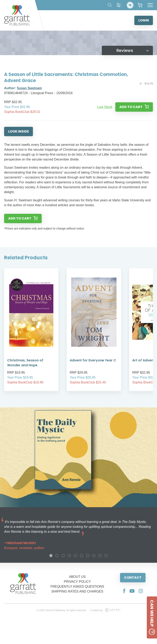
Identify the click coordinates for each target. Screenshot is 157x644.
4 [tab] (69, 556)
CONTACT (133, 578)
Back (146, 83)
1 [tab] (51, 556)
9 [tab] (100, 556)
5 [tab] (75, 556)
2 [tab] (57, 556)
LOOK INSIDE (19, 131)
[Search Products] (110, 5)
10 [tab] (106, 556)
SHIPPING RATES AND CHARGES (77, 591)
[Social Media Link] (124, 591)
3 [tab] (63, 556)
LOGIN (144, 20)
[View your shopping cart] (140, 5)
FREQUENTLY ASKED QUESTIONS (77, 587)
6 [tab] (82, 556)
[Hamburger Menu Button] (150, 5)
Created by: (105, 610)
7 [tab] (88, 556)
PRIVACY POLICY (77, 582)
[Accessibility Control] (130, 5)
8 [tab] (94, 556)
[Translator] (119, 5)
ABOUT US (77, 577)
